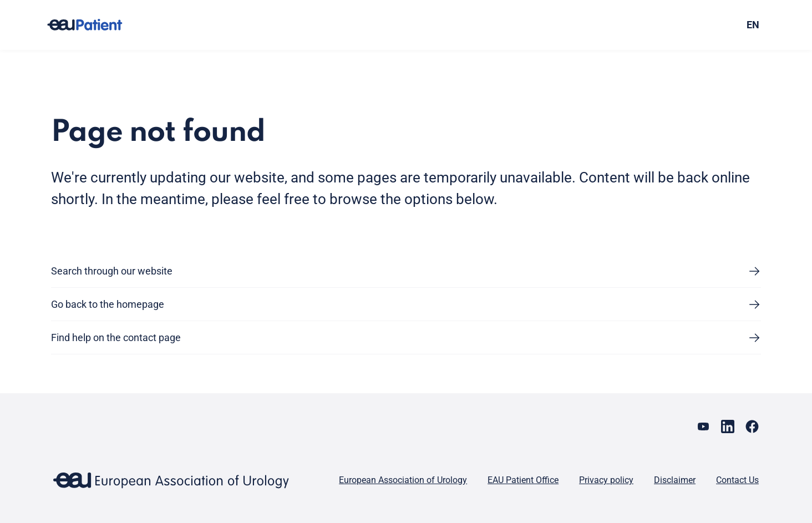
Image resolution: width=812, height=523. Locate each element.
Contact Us (737, 480)
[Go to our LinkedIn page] (728, 426)
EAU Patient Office (523, 480)
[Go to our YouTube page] (703, 426)
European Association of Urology (403, 480)
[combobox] (672, 25)
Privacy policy (606, 480)
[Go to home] (95, 25)
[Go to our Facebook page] (752, 426)
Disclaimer (675, 480)
